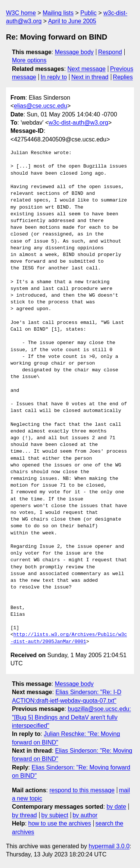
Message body (74, 52)
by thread (24, 815)
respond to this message (82, 790)
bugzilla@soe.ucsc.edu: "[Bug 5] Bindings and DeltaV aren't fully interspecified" (71, 717)
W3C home (21, 13)
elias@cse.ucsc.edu (41, 106)
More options (29, 60)
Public (88, 13)
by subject (55, 815)
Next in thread (90, 77)
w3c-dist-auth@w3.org (78, 123)
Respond (110, 52)
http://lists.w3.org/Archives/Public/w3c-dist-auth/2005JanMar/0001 (69, 638)
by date (116, 807)
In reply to (54, 77)
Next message (87, 69)
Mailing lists (58, 13)
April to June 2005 (72, 21)
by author (85, 815)
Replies (123, 77)
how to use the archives (60, 823)
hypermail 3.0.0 (109, 846)
